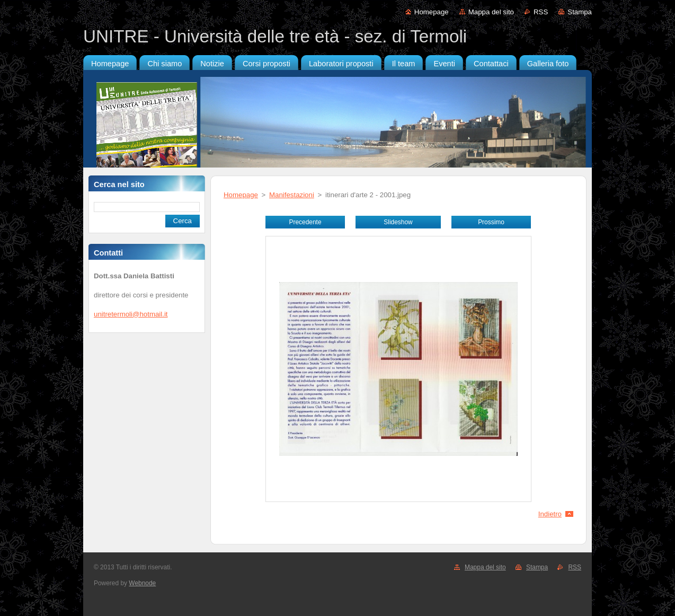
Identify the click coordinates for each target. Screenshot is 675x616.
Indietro (550, 514)
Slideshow (398, 222)
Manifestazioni (292, 195)
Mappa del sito (491, 12)
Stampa (580, 12)
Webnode (142, 583)
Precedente (305, 222)
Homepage (432, 12)
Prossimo (491, 222)
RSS (541, 12)
